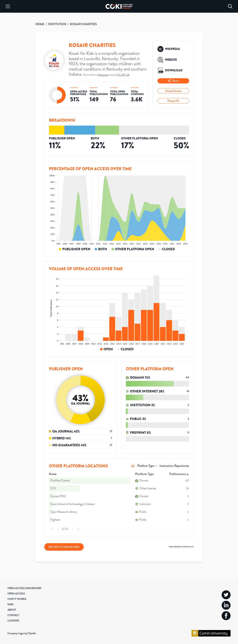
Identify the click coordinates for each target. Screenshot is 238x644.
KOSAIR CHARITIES (83, 24)
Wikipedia (103, 75)
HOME (40, 24)
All (133, 466)
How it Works (17, 599)
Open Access (16, 594)
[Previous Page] (58, 529)
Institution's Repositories (174, 466)
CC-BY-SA (123, 75)
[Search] (230, 6)
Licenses (13, 621)
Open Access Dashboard (24, 588)
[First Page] (52, 529)
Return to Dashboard (64, 547)
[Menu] (8, 6)
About (12, 610)
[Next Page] (72, 529)
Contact (13, 615)
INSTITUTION (57, 24)
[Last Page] (78, 529)
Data (11, 604)
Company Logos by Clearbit (22, 633)
